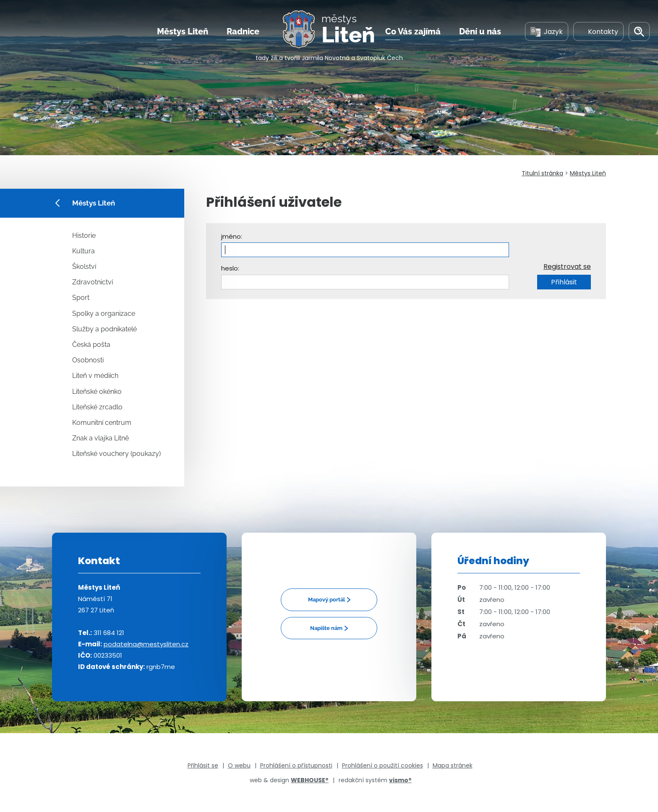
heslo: (230, 268)
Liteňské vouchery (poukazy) (116, 454)
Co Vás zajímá (413, 33)
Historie (84, 236)
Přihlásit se (203, 765)
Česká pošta (91, 345)
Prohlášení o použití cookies (383, 765)
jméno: (232, 236)
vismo (400, 780)
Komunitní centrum (102, 423)
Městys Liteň (183, 33)
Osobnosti (88, 360)
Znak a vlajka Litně (101, 438)
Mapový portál (326, 600)
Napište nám (326, 628)
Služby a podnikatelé (104, 329)
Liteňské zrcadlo (97, 407)
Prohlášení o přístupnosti (296, 765)
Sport (81, 298)
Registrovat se (567, 267)
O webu (239, 765)
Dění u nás (480, 33)
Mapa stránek (453, 765)
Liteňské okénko (97, 392)
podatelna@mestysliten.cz (146, 644)
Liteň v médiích (95, 376)
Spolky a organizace (104, 314)
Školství (84, 267)
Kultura (84, 251)
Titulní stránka (542, 173)
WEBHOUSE (310, 780)
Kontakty (598, 33)
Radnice (243, 33)
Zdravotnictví (93, 282)
